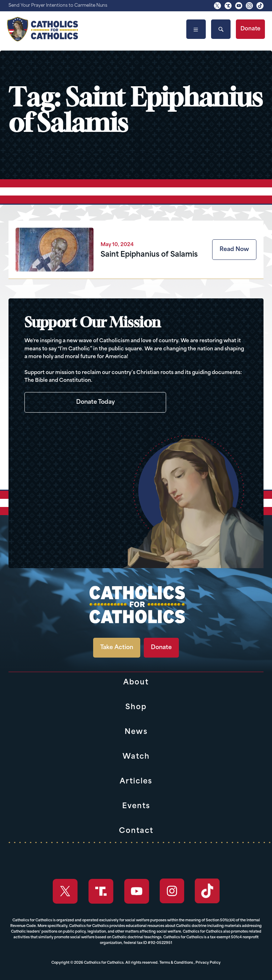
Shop (136, 707)
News (136, 732)
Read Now (234, 250)
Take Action (117, 648)
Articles (136, 782)
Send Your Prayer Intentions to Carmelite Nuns (58, 6)
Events (136, 806)
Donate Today (95, 402)
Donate (250, 29)
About (136, 683)
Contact (136, 831)
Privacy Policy (208, 963)
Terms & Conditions (176, 963)
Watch (136, 757)
